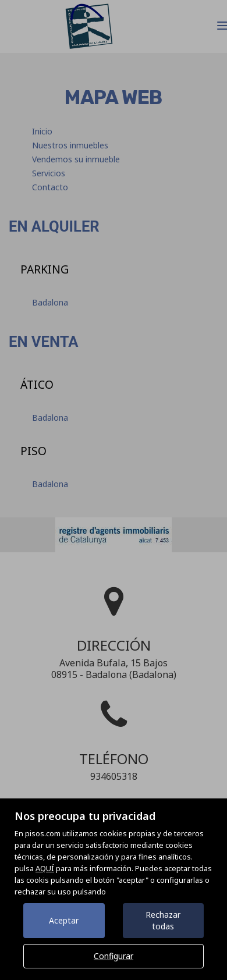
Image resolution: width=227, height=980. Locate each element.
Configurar (114, 956)
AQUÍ (45, 868)
